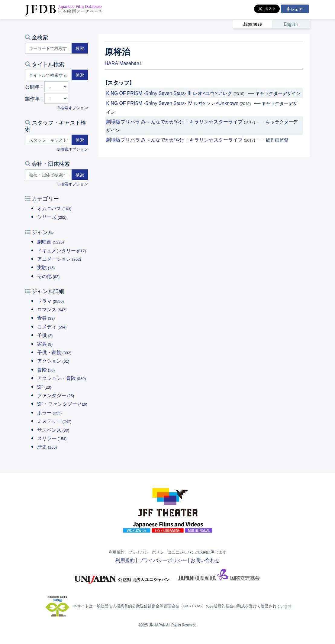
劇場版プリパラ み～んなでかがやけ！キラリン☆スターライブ (174, 121)
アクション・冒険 (62, 378)
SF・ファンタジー (62, 404)
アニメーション (59, 259)
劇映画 (51, 241)
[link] (272, 24)
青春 (46, 318)
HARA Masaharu (123, 63)
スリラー (52, 438)
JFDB (64, 10)
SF (44, 387)
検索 (80, 48)
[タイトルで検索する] (48, 75)
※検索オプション (72, 108)
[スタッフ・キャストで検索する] (48, 140)
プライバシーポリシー (163, 560)
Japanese (253, 24)
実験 (46, 267)
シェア (296, 9)
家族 (45, 344)
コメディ (52, 326)
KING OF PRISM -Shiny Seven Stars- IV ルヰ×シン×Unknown (172, 103)
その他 (48, 276)
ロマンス (52, 309)
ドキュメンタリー (62, 250)
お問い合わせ (205, 560)
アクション (53, 361)
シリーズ (52, 217)
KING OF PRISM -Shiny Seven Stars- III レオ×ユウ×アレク (169, 93)
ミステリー (54, 421)
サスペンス (53, 430)
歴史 (47, 446)
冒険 (46, 369)
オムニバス (54, 208)
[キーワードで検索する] (48, 48)
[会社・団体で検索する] (48, 175)
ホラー (50, 412)
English (291, 24)
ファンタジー (56, 395)
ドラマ (51, 301)
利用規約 (125, 560)
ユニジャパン (122, 577)
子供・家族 (54, 352)
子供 (45, 335)
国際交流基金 (219, 577)
